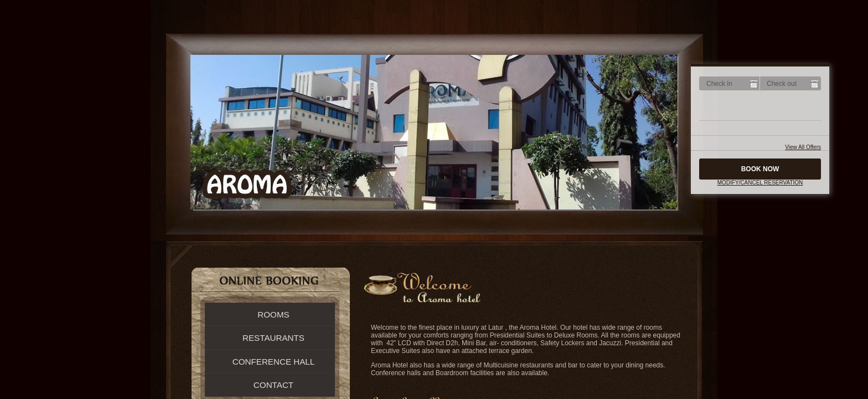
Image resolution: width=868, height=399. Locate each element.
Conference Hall (274, 362)
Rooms (273, 314)
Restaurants (273, 338)
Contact (273, 385)
